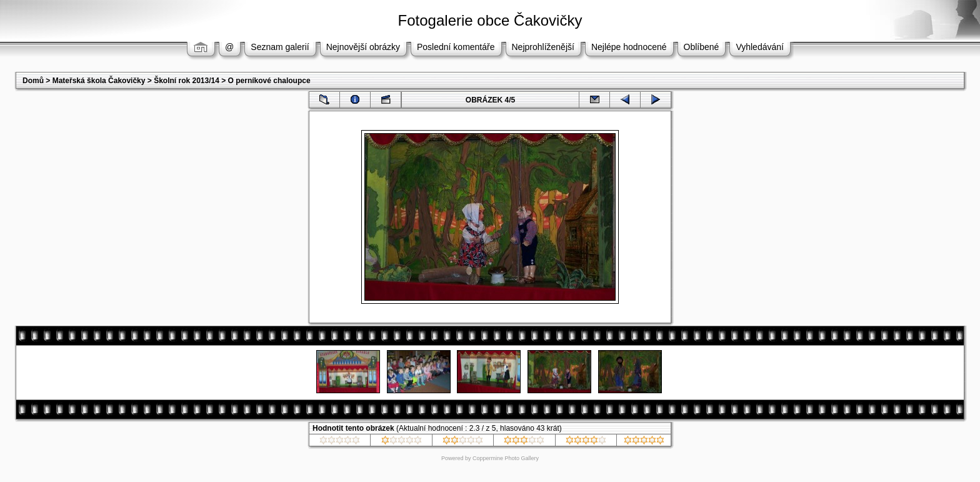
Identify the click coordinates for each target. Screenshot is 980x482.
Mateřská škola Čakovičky (99, 81)
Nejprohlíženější (543, 47)
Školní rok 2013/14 (187, 81)
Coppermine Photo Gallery (506, 458)
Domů (33, 81)
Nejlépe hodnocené (629, 47)
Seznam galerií (280, 47)
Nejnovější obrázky (363, 47)
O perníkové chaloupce (269, 81)
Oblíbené (702, 47)
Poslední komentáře (456, 47)
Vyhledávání (760, 47)
